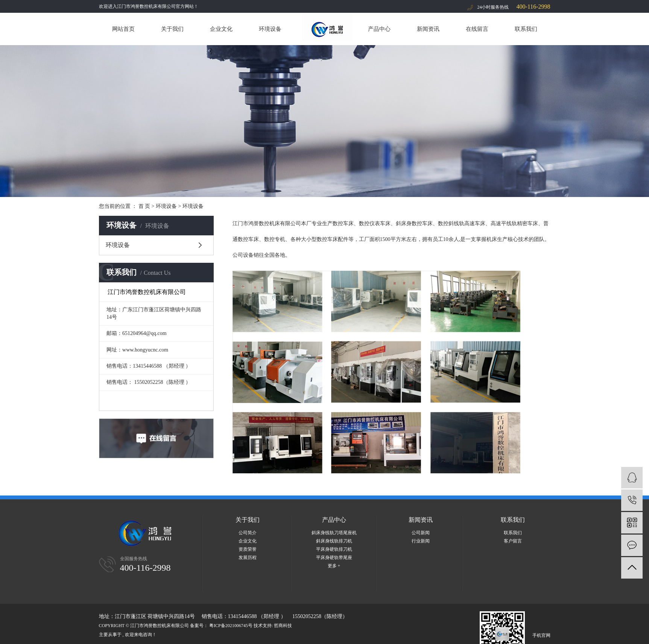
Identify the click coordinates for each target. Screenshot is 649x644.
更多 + (334, 566)
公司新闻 (421, 533)
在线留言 (477, 29)
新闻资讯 (428, 29)
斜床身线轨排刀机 (334, 541)
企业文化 (221, 29)
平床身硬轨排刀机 (334, 549)
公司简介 (248, 533)
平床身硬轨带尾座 (334, 558)
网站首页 (123, 29)
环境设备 (270, 29)
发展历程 (248, 558)
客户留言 (513, 541)
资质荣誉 (248, 549)
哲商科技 (283, 626)
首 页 (144, 206)
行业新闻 (421, 541)
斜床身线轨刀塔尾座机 (334, 533)
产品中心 (379, 29)
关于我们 (172, 29)
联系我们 (526, 29)
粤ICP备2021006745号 (231, 626)
